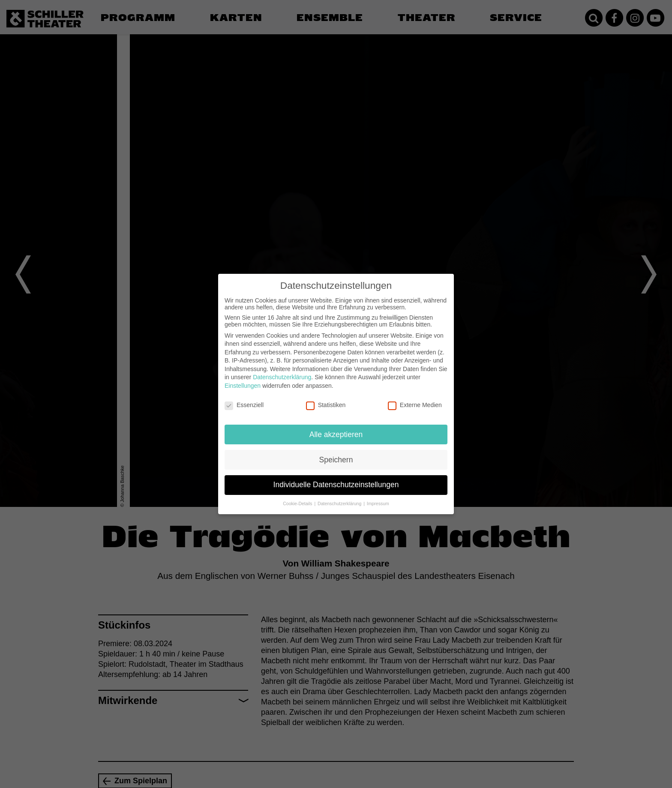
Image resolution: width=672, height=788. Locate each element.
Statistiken (326, 405)
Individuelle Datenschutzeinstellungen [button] (336, 485)
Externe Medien (415, 405)
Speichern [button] (336, 460)
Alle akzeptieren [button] (336, 434)
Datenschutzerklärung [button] (340, 503)
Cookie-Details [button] (298, 503)
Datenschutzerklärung (282, 377)
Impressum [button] (378, 503)
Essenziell (244, 405)
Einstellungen (243, 386)
